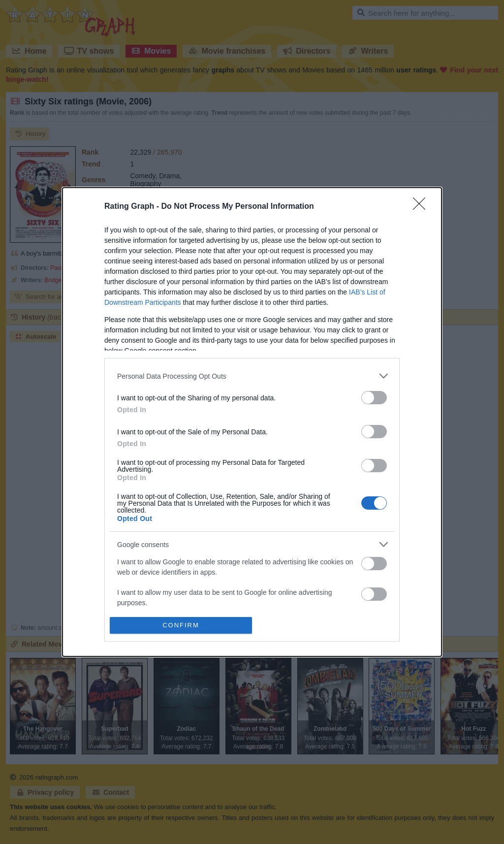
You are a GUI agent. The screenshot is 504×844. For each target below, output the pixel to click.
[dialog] (252, 422)
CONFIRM (181, 625)
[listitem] (252, 376)
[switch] (374, 398)
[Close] (422, 207)
